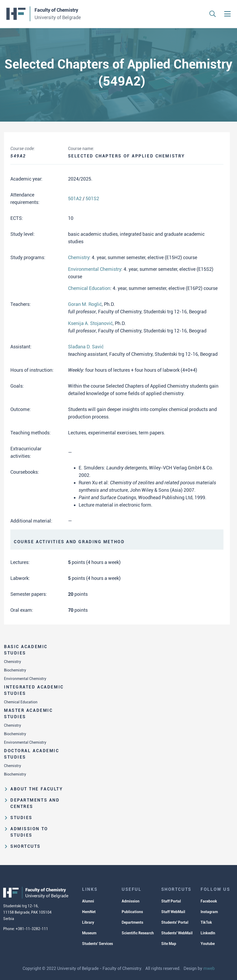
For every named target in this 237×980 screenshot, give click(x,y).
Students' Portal (175, 922)
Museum (89, 933)
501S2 (92, 198)
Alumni (88, 901)
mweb (209, 968)
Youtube (208, 944)
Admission (131, 901)
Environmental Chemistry (25, 679)
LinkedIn (208, 933)
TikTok (206, 922)
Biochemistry (15, 670)
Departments (132, 922)
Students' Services (98, 944)
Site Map (169, 944)
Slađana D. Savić (86, 347)
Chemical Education (21, 702)
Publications (132, 912)
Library (88, 922)
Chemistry (12, 662)
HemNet (89, 912)
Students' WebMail (177, 933)
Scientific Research (138, 933)
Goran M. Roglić (85, 304)
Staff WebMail (173, 912)
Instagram (209, 912)
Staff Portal (171, 901)
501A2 (75, 198)
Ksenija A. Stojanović (90, 323)
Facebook (209, 901)
